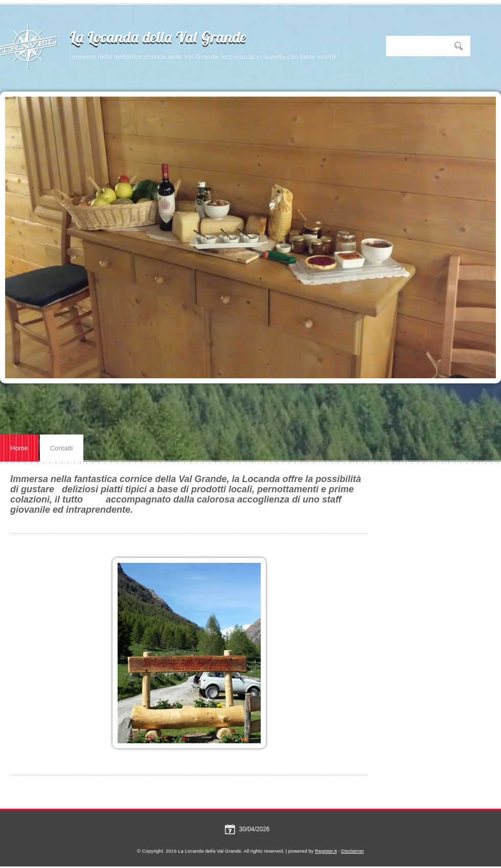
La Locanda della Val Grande (158, 39)
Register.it (326, 851)
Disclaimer (352, 851)
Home (19, 448)
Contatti (62, 448)
